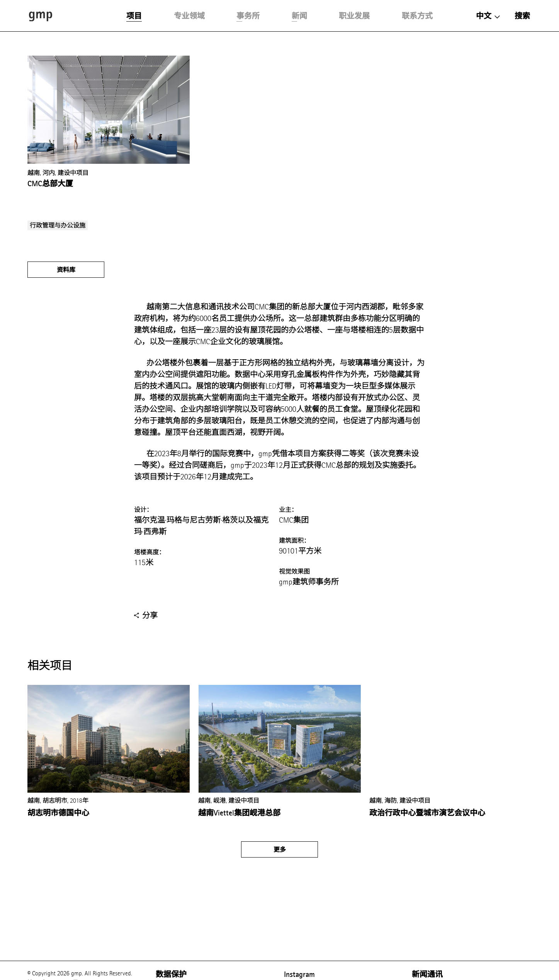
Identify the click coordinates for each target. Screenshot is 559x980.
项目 (134, 16)
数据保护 (171, 974)
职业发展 (354, 16)
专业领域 (189, 16)
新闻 (299, 16)
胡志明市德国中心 (58, 813)
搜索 (522, 16)
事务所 (248, 16)
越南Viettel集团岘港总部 (239, 813)
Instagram (299, 974)
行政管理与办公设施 (58, 225)
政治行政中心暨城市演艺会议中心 (427, 813)
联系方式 (417, 16)
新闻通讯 (427, 974)
